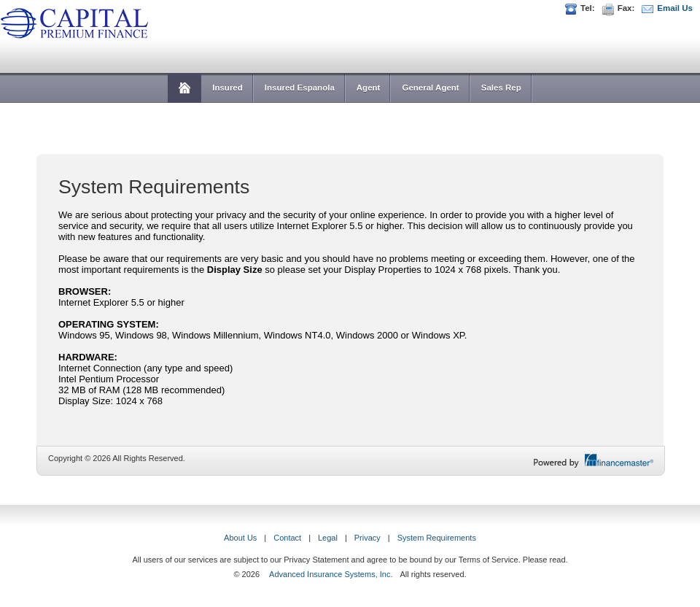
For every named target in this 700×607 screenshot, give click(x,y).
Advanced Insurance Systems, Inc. (331, 574)
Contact (287, 538)
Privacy (367, 538)
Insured (227, 88)
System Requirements (437, 538)
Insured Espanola (300, 88)
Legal (328, 538)
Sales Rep (501, 88)
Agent (369, 88)
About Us (240, 538)
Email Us (675, 8)
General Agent (430, 88)
